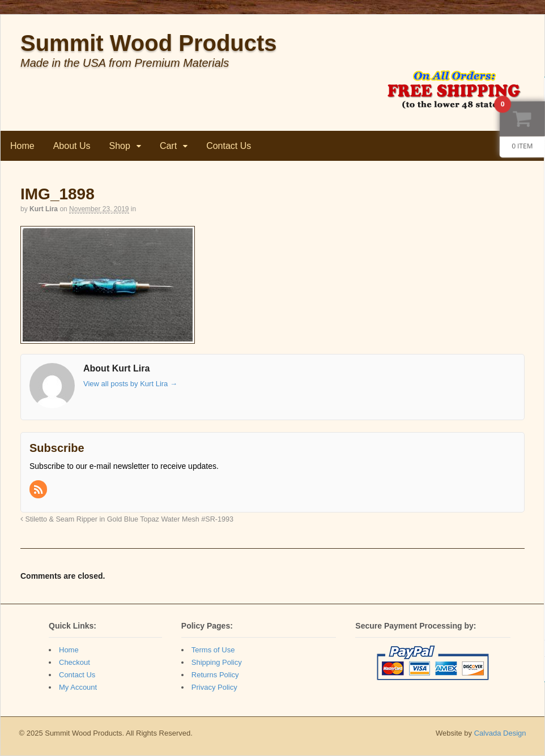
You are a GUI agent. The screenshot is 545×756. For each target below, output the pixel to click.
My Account (78, 687)
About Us (72, 146)
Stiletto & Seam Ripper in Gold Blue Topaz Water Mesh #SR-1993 (127, 519)
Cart (168, 146)
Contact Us (229, 146)
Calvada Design (500, 733)
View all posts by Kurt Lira (130, 384)
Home (22, 146)
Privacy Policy (214, 687)
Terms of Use (213, 650)
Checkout (74, 662)
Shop (120, 146)
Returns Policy (215, 675)
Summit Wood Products (149, 43)
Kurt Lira (44, 209)
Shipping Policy (217, 662)
